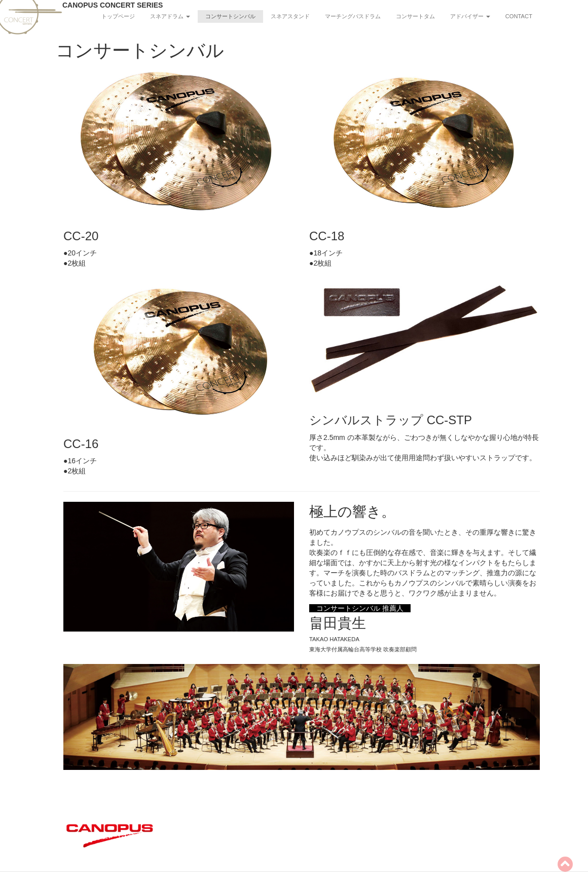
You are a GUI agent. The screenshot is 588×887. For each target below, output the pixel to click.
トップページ (118, 16)
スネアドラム (170, 16)
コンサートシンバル (230, 16)
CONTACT (519, 16)
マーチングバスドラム (353, 16)
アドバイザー (470, 16)
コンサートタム (415, 16)
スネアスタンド (290, 16)
